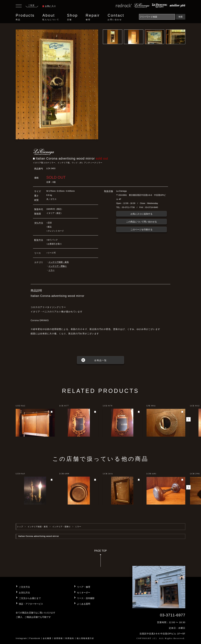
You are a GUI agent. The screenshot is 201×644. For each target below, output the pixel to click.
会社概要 (47, 638)
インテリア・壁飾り (58, 266)
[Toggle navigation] (19, 6)
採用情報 (58, 638)
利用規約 (70, 638)
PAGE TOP (100, 559)
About (51, 17)
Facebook (35, 638)
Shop (72, 17)
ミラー (51, 270)
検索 (181, 17)
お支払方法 (24, 593)
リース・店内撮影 (86, 598)
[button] (188, 419)
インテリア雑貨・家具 (59, 262)
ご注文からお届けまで (30, 598)
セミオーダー (84, 593)
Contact (116, 17)
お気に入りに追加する (141, 214)
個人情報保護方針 (85, 638)
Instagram (21, 638)
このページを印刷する (141, 230)
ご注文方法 (24, 587)
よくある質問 (84, 604)
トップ (20, 527)
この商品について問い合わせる (141, 222)
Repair (93, 17)
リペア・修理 (84, 587)
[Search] (157, 17)
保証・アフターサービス (31, 604)
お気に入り (49, 6)
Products (25, 17)
